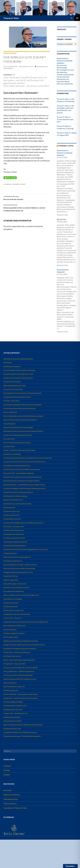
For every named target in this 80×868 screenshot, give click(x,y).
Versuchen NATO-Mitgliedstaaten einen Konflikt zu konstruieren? (24, 523)
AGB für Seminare (10, 804)
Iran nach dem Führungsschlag (13, 389)
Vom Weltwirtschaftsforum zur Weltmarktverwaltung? (20, 732)
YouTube (7, 770)
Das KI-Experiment (9, 507)
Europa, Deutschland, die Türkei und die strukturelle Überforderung (24, 462)
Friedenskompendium (10, 553)
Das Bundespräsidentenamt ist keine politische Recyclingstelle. (23, 405)
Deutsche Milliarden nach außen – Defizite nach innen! (20, 565)
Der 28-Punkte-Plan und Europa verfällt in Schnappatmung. (22, 469)
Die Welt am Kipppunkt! (11, 690)
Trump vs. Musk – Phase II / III (13, 618)
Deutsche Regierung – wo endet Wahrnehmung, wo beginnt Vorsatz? (24, 485)
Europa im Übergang (10, 630)
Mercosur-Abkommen (65, 84)
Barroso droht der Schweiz (27, 198)
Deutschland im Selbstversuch (13, 561)
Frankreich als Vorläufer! (11, 603)
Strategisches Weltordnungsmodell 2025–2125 (18, 572)
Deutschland (61, 219)
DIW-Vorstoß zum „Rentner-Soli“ (14, 610)
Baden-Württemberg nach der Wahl (15, 386)
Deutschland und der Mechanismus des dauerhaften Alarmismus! (24, 431)
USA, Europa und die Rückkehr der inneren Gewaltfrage (21, 668)
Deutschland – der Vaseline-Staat (14, 527)
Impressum (8, 790)
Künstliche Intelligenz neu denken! (14, 633)
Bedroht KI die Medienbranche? (13, 500)
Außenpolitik (9, 51)
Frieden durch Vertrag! (65, 128)
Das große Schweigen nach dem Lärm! (15, 584)
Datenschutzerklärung (12, 795)
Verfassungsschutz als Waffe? (12, 721)
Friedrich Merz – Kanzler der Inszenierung (17, 652)
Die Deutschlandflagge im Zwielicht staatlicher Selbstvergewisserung (24, 488)
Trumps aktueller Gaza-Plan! (12, 519)
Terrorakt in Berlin (9, 439)
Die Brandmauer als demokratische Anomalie (17, 504)
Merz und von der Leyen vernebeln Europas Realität (19, 568)
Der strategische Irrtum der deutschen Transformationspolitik (65, 72)
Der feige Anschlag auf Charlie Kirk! (14, 538)
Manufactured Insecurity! (11, 515)
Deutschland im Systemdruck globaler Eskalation (65, 61)
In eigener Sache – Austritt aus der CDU (16, 713)
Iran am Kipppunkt (9, 424)
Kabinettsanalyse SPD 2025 (12, 717)
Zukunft (23, 184)
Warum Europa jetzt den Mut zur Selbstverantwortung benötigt (23, 725)
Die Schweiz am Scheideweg (12, 454)
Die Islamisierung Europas (12, 511)
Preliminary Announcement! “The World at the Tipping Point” (22, 736)
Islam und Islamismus (10, 683)
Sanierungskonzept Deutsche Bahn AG (15, 542)
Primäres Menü (77, 18)
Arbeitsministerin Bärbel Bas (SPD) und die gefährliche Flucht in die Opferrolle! (28, 458)
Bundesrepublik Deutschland (27, 51)
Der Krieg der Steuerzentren (12, 656)
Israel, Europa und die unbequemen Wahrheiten (18, 675)
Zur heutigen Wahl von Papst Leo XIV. (15, 706)
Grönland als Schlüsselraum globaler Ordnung (18, 435)
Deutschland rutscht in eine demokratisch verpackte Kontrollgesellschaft (26, 622)
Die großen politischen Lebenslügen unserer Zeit (18, 374)
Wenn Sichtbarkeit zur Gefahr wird (14, 687)
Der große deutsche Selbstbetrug (14, 591)
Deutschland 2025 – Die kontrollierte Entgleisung (19, 473)
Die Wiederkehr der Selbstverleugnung (15, 496)
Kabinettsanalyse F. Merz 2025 (13, 710)
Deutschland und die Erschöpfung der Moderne (18, 492)
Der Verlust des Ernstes (11, 607)
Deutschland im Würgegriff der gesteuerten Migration (20, 649)
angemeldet (16, 226)
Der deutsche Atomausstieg (12, 382)
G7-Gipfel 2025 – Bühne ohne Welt (14, 664)
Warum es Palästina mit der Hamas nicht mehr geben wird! (21, 595)
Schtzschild (7, 184)
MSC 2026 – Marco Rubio (11, 401)
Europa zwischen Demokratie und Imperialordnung (63, 79)
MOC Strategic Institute (11, 637)
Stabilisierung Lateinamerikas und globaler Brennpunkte (21, 641)
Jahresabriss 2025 (9, 447)
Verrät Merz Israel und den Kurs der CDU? (16, 588)
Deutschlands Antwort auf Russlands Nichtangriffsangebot (22, 481)
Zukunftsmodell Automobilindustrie (15, 546)
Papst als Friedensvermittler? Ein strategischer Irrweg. (20, 679)
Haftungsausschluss (11, 799)
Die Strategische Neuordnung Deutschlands (17, 466)
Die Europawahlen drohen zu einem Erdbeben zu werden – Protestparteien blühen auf (27, 208)
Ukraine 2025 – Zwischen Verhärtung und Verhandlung (20, 698)
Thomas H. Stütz (11, 18)
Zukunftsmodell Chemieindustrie (14, 530)
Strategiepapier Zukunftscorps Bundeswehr (17, 614)
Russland (13, 53)
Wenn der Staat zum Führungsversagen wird (17, 557)
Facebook (7, 766)
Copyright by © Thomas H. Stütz (15, 808)
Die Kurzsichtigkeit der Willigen (13, 702)
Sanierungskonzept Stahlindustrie (14, 534)
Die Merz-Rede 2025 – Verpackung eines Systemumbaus (21, 694)
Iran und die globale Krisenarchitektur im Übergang (19, 370)
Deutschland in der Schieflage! (13, 599)
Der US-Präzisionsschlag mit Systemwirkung (17, 443)
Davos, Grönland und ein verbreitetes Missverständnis (20, 420)
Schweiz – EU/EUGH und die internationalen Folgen (19, 450)
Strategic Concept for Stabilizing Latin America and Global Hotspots (24, 645)
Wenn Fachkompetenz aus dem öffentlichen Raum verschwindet (23, 416)
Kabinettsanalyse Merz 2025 (12, 729)
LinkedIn (7, 775)
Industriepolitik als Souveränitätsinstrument (17, 397)
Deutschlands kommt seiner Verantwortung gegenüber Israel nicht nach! (26, 549)
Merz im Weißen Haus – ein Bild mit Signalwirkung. (19, 671)
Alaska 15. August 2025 (11, 580)
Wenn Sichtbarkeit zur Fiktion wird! (14, 626)
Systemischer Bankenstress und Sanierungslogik (18, 427)
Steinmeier (16, 184)
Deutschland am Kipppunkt (12, 367)
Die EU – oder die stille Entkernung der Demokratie (19, 660)
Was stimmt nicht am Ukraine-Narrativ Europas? (18, 378)
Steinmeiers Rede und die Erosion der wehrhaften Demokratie (22, 477)
